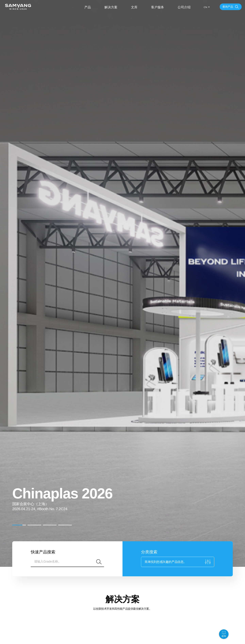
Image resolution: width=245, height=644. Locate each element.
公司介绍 (184, 7)
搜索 (99, 562)
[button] (19, 525)
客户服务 (158, 7)
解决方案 (111, 7)
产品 (88, 7)
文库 (134, 7)
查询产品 (228, 7)
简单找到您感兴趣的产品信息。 (166, 562)
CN (205, 7)
